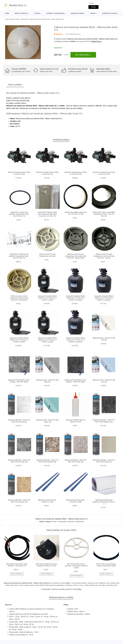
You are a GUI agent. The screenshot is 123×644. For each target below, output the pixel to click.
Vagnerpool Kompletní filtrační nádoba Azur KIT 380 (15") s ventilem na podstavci (76, 298)
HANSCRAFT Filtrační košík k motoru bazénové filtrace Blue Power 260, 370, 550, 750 (47, 214)
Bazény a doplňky (21, 13)
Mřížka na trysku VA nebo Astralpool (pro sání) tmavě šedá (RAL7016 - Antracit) (104, 256)
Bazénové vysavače (110, 13)
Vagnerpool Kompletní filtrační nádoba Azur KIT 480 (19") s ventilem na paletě (19, 340)
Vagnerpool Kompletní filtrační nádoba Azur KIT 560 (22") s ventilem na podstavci (76, 340)
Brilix (73, 41)
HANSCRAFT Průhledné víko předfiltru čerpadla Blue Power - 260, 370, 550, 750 (19, 256)
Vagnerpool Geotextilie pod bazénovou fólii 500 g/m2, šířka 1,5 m (104, 502)
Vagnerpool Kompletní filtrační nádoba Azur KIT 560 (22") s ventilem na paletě (47, 340)
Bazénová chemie (77, 13)
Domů (7, 13)
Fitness (37, 13)
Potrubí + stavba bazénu (55, 13)
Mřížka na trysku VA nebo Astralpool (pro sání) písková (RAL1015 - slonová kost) (19, 298)
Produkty (12, 19)
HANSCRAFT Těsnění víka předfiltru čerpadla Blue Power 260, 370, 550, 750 (19, 214)
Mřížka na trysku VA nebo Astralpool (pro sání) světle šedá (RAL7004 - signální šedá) (76, 256)
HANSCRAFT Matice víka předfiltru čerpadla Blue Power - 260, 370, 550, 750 (104, 214)
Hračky (93, 13)
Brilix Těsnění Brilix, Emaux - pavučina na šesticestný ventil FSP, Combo (76, 566)
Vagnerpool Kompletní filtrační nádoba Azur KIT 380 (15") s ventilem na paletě (47, 298)
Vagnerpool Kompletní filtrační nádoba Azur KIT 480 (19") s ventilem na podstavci (104, 298)
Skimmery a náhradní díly (76, 522)
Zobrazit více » (97, 41)
